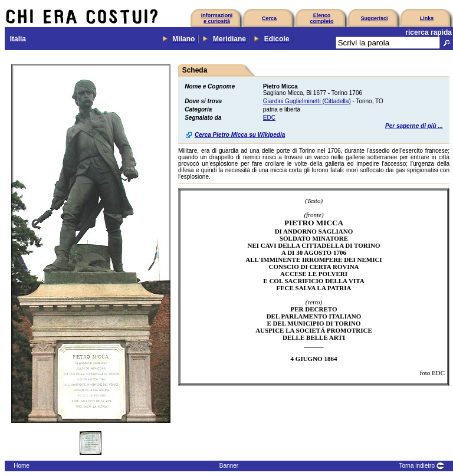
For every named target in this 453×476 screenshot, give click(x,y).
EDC (269, 118)
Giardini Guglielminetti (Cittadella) (307, 101)
